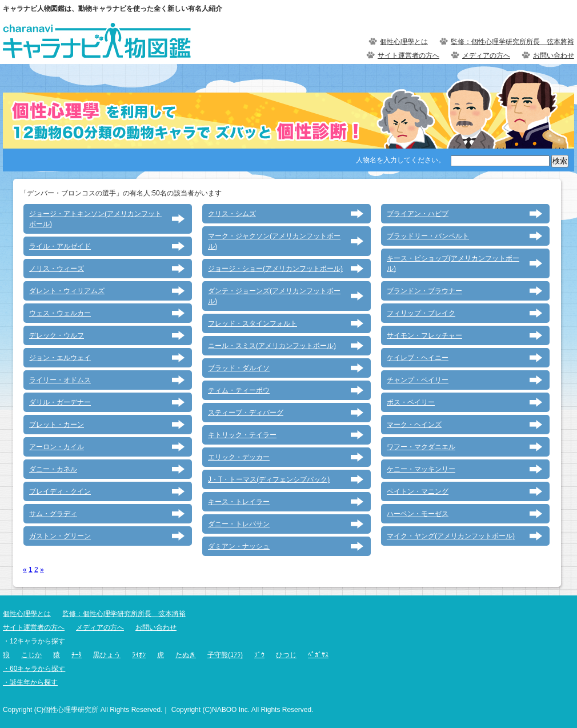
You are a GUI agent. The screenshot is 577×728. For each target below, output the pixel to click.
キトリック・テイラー (242, 435)
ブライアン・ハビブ (418, 214)
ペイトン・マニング (418, 491)
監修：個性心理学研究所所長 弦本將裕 (512, 42)
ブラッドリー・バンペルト (428, 236)
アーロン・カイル (57, 447)
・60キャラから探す (34, 669)
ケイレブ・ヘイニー (418, 358)
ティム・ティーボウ (239, 390)
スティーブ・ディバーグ (246, 413)
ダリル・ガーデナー (60, 402)
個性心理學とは (404, 42)
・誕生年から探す (30, 682)
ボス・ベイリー (411, 402)
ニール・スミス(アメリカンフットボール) (272, 346)
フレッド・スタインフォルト (253, 323)
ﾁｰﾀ (77, 655)
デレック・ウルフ (57, 335)
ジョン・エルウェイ (60, 358)
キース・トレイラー (239, 502)
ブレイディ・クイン (60, 491)
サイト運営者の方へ (408, 55)
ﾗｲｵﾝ (139, 655)
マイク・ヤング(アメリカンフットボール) (451, 536)
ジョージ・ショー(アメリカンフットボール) (275, 269)
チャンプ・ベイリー (418, 380)
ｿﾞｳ (259, 655)
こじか (31, 655)
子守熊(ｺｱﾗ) (225, 655)
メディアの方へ (486, 55)
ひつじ (286, 655)
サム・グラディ (53, 514)
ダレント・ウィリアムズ (67, 291)
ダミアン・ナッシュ (239, 546)
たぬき (186, 655)
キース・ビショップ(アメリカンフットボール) (453, 263)
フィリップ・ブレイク (421, 313)
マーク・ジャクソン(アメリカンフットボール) (274, 241)
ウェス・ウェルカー (60, 313)
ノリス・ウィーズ (57, 269)
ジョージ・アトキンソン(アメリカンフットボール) (95, 219)
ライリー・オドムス (60, 380)
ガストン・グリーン (60, 536)
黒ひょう (107, 655)
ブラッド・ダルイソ (239, 368)
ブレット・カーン (57, 425)
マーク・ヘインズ (414, 425)
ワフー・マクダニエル (421, 447)
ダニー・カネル (53, 469)
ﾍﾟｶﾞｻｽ (318, 655)
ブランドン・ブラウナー (424, 291)
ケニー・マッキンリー (421, 469)
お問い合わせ (554, 55)
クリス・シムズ (232, 214)
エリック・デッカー (239, 457)
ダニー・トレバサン (239, 524)
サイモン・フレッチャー (424, 335)
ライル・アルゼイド (60, 246)
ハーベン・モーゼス (418, 514)
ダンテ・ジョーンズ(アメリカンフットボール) (274, 296)
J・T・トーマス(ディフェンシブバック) (269, 479)
